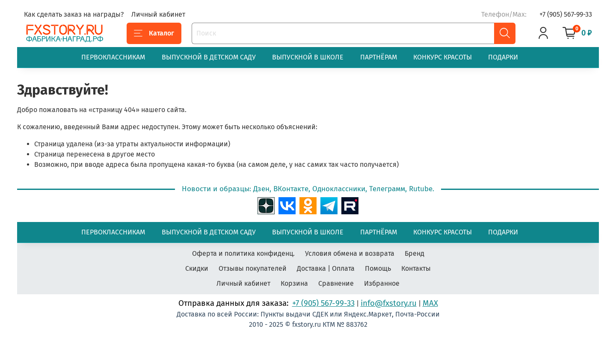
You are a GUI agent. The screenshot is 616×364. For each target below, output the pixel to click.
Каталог (154, 33)
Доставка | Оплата (326, 268)
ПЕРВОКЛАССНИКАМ (113, 57)
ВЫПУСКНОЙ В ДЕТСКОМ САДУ (209, 57)
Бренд (415, 253)
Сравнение (336, 283)
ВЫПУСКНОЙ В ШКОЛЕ (308, 57)
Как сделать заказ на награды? (74, 14)
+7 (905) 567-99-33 (566, 14)
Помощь (378, 268)
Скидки (197, 268)
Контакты (416, 268)
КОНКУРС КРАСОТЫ (443, 57)
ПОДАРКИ (503, 57)
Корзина (294, 283)
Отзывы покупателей (253, 268)
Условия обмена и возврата (350, 253)
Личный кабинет (158, 14)
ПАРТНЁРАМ (379, 57)
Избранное (382, 283)
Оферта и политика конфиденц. (243, 253)
